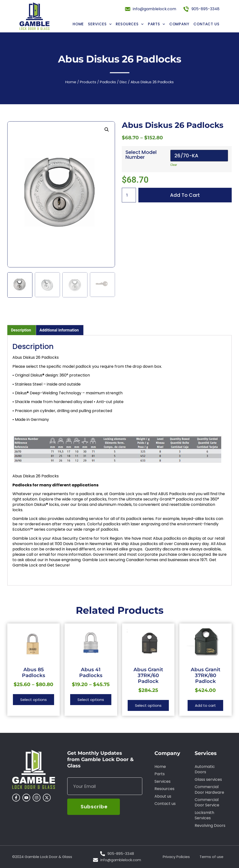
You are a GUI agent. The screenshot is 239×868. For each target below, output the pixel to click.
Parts (157, 24)
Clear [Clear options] (174, 165)
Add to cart (185, 195)
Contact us (206, 24)
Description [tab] (21, 330)
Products (88, 83)
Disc (123, 83)
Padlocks (108, 83)
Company (179, 24)
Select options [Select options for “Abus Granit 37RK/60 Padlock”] (148, 705)
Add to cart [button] (205, 705)
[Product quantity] (129, 195)
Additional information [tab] (59, 330)
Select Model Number (141, 155)
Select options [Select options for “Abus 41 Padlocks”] (91, 700)
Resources (130, 24)
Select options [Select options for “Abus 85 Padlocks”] (33, 700)
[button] (107, 130)
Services (100, 24)
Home (78, 24)
